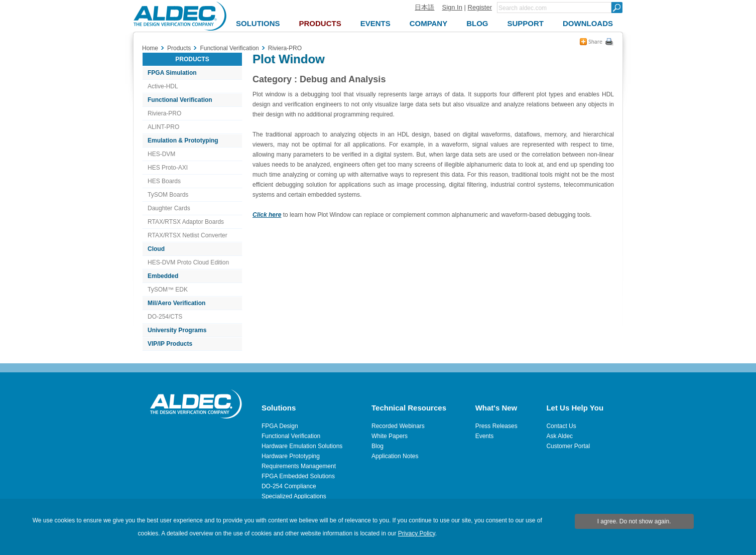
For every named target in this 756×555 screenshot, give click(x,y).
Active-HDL (163, 86)
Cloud (156, 249)
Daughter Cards (169, 208)
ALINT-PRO (163, 127)
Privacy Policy (417, 533)
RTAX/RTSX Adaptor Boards (186, 222)
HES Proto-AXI (168, 168)
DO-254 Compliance (289, 486)
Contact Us (561, 426)
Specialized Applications (294, 496)
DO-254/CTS (165, 317)
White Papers (390, 436)
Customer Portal (568, 446)
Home (150, 48)
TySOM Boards (168, 195)
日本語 (424, 7)
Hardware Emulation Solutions (302, 446)
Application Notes (395, 456)
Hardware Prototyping (291, 456)
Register (480, 7)
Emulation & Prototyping (183, 141)
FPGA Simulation (172, 73)
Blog (377, 446)
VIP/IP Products (170, 344)
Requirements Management (299, 466)
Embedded (163, 276)
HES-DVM (161, 154)
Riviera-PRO (164, 113)
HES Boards (164, 181)
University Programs (177, 330)
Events (485, 436)
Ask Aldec (559, 436)
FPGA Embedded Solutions (298, 476)
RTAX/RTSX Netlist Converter (187, 235)
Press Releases (496, 426)
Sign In (452, 7)
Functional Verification (180, 100)
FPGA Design (280, 426)
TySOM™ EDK (168, 290)
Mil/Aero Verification (176, 303)
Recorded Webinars (398, 426)
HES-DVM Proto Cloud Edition (188, 262)
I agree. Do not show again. (634, 521)
